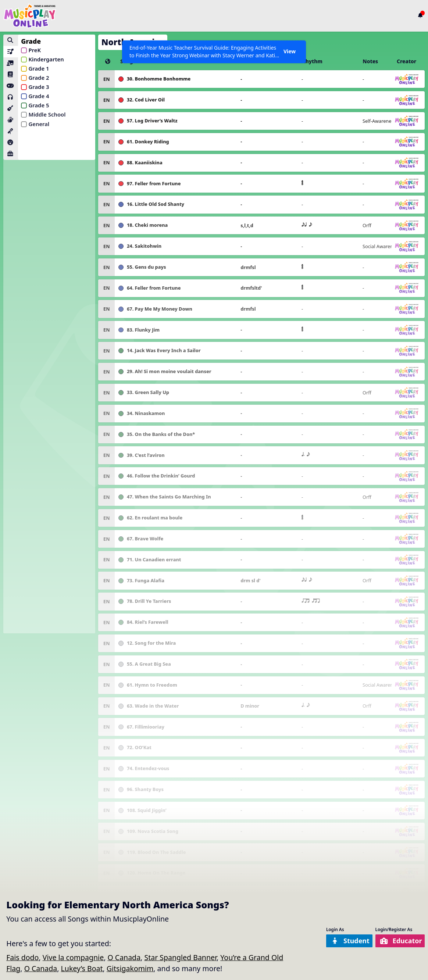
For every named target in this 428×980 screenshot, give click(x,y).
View (289, 51)
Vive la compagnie (73, 957)
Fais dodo (22, 957)
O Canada (124, 957)
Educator (399, 941)
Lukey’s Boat (82, 968)
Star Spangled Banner (180, 957)
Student (344, 941)
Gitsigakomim (130, 968)
